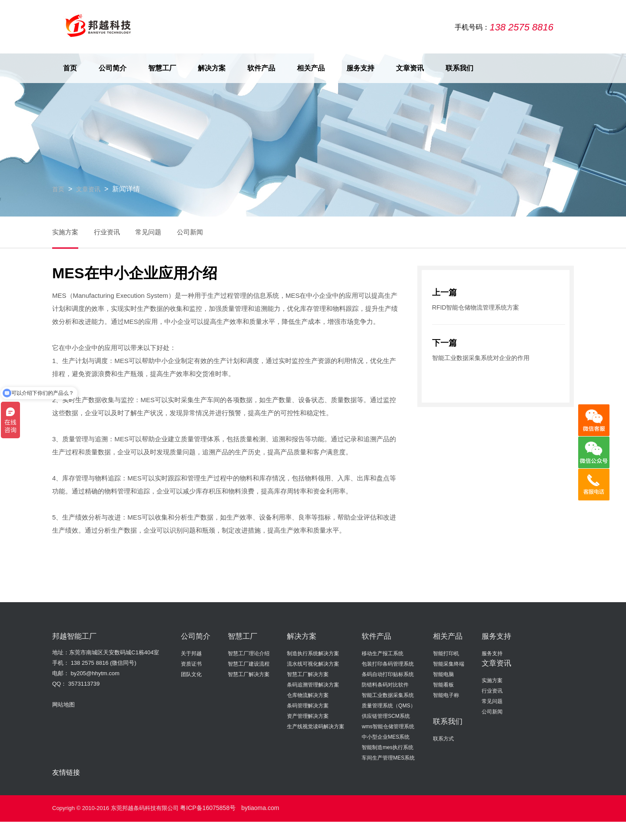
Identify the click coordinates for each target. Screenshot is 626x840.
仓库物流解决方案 (308, 695)
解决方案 (212, 68)
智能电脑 (443, 674)
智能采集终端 (449, 663)
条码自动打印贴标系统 (388, 674)
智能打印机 (446, 653)
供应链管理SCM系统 (386, 716)
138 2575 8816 (90, 662)
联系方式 (443, 738)
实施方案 (65, 232)
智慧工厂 (162, 68)
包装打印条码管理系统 (388, 663)
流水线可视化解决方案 (313, 663)
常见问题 (159, 232)
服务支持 (360, 68)
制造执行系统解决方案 (313, 653)
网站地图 (63, 704)
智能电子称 (446, 695)
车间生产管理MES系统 (388, 757)
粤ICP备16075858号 (206, 807)
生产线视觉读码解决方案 (316, 726)
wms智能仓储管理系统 (388, 726)
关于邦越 (191, 653)
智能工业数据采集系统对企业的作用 (477, 356)
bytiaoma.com (255, 807)
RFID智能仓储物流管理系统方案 (473, 306)
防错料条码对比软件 (385, 684)
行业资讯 (112, 232)
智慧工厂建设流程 (249, 663)
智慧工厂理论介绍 (249, 653)
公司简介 (113, 68)
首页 (70, 68)
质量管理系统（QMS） (388, 705)
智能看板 (443, 684)
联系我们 (460, 68)
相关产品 (311, 68)
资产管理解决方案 (308, 716)
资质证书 (191, 663)
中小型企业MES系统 (386, 737)
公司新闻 (206, 232)
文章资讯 (410, 68)
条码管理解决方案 (308, 705)
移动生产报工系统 (383, 653)
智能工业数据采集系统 (388, 695)
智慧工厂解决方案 (249, 674)
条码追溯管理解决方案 (313, 684)
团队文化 (191, 674)
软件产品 (261, 68)
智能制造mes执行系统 (388, 747)
